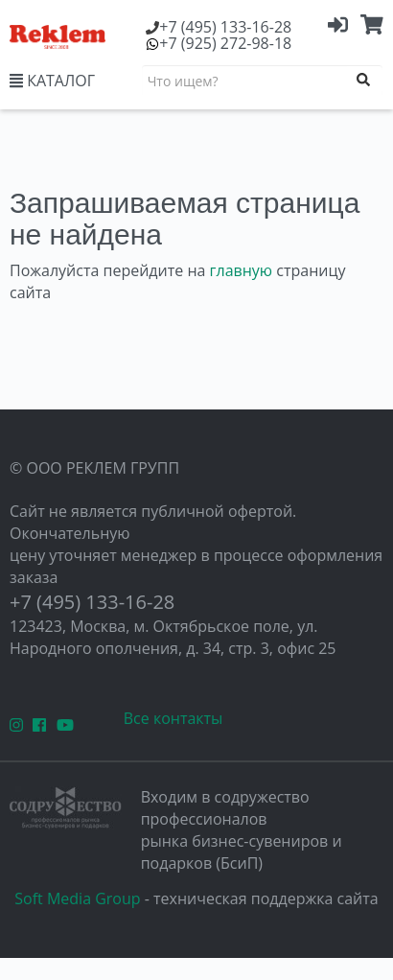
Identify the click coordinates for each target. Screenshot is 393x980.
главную (242, 270)
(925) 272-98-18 (225, 43)
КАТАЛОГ (52, 81)
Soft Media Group (77, 898)
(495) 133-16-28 (225, 27)
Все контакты (173, 718)
